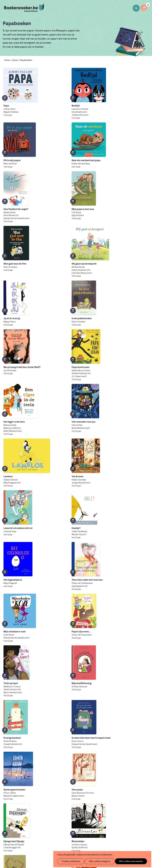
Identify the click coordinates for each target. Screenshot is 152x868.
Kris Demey (104, 845)
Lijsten (15, 60)
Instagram (145, 807)
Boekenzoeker (24, 8)
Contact (89, 815)
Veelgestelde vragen (63, 815)
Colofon (90, 810)
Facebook (141, 807)
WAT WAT (82, 841)
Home (7, 60)
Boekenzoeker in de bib (65, 801)
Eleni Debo (76, 845)
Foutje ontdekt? (61, 819)
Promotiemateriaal (62, 810)
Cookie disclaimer (139, 795)
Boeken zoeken (136, 8)
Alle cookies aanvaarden (126, 861)
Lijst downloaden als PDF (19, 771)
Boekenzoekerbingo (63, 806)
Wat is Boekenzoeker (64, 792)
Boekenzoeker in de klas (65, 797)
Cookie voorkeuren (70, 861)
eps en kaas (133, 845)
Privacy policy (141, 792)
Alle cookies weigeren (97, 861)
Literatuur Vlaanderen (71, 833)
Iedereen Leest (98, 829)
